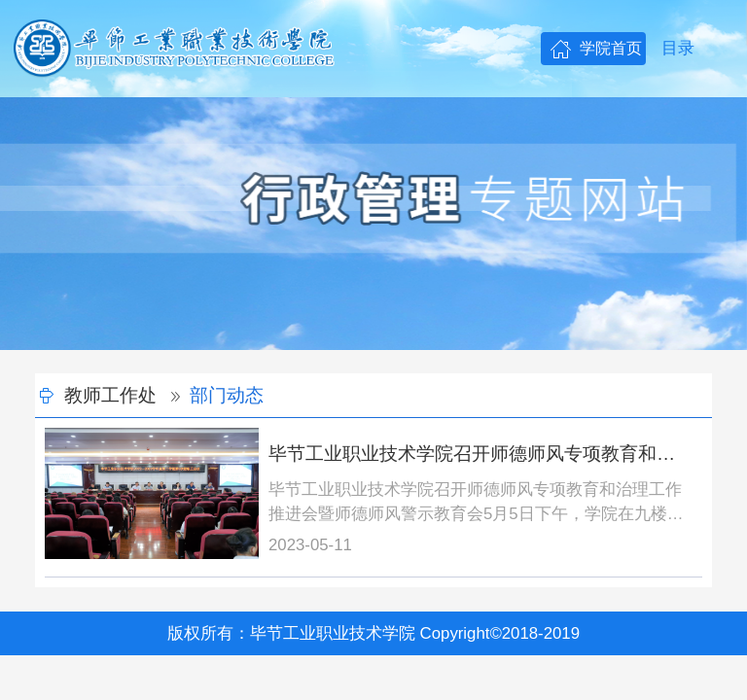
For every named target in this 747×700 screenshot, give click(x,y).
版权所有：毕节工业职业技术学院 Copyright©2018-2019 (373, 633)
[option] (373, 224)
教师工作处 (110, 395)
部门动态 (227, 395)
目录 (678, 48)
